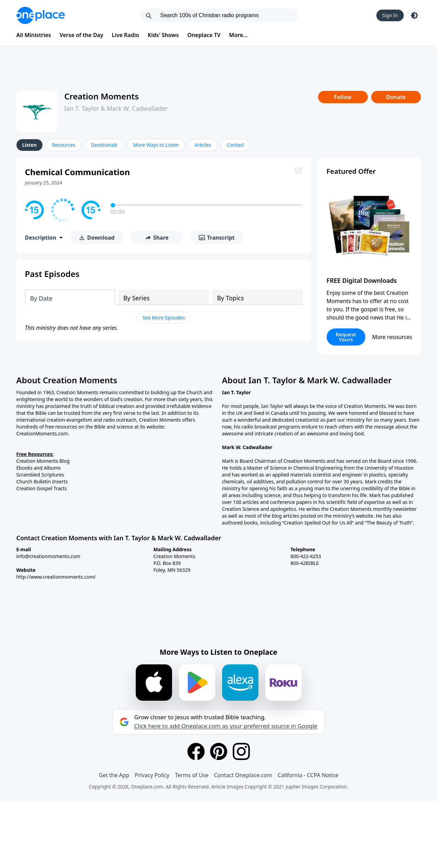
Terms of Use (192, 775)
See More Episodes (164, 318)
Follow (343, 97)
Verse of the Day (82, 35)
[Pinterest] (219, 751)
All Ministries (34, 35)
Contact (236, 145)
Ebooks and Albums (39, 468)
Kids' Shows (163, 35)
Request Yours (346, 337)
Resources (64, 145)
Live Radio (125, 35)
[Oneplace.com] (41, 15)
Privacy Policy (152, 775)
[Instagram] (241, 751)
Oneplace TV (204, 35)
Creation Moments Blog (43, 461)
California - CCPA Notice (308, 775)
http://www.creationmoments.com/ (56, 577)
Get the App (114, 775)
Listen (30, 145)
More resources (392, 337)
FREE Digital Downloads (362, 280)
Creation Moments (102, 96)
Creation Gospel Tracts (42, 488)
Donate (396, 97)
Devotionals (104, 145)
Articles (203, 145)
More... (238, 35)
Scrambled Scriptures (40, 475)
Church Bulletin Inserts (42, 481)
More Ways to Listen (156, 145)
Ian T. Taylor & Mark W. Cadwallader (116, 108)
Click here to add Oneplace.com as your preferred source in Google (226, 726)
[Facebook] (196, 751)
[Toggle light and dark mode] (414, 15)
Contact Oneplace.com (243, 775)
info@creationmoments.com (48, 556)
